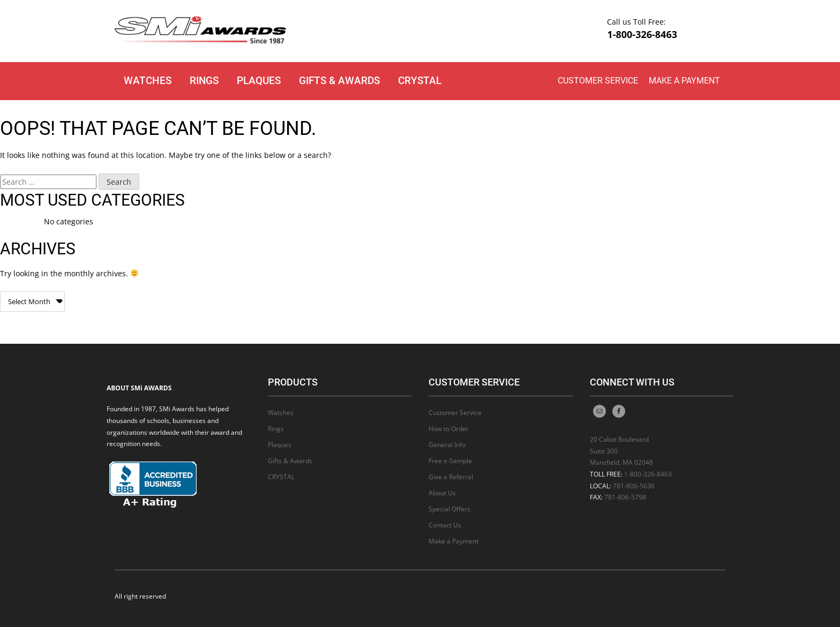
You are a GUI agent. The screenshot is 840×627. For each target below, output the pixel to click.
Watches (148, 81)
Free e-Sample (450, 461)
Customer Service (598, 81)
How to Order (449, 429)
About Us (442, 493)
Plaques (259, 81)
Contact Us (445, 525)
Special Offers (449, 509)
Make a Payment (684, 81)
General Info (447, 445)
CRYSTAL (420, 81)
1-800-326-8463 (642, 34)
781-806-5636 (634, 486)
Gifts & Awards (339, 81)
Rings (204, 81)
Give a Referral (451, 477)
